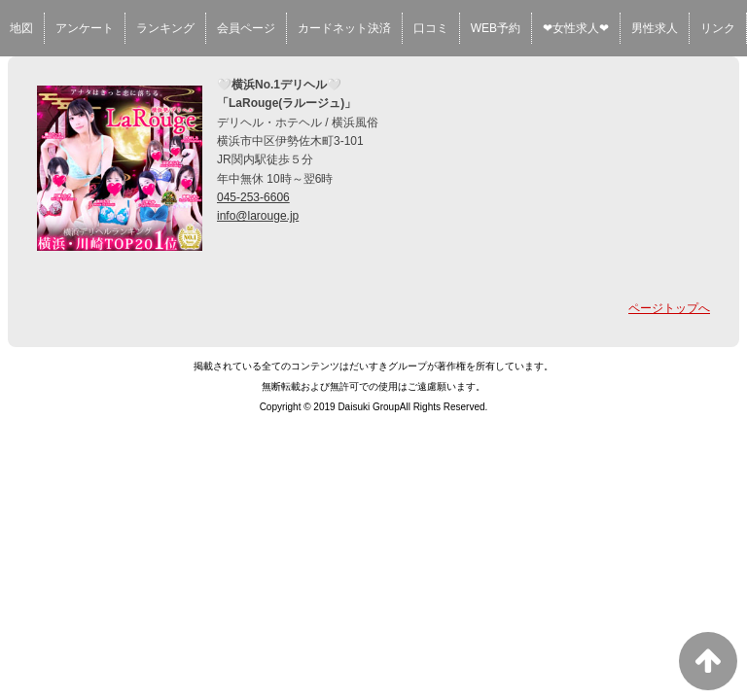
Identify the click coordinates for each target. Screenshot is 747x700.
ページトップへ (669, 308)
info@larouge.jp (258, 216)
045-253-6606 (253, 197)
